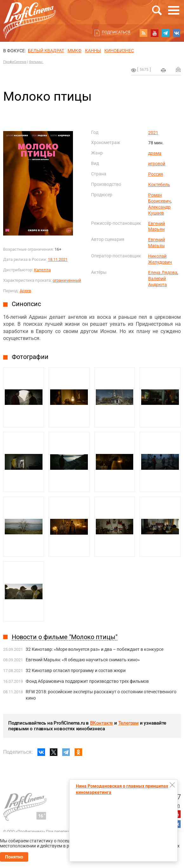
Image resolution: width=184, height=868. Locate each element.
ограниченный (67, 280)
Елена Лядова (163, 273)
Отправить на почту (178, 69)
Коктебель (159, 185)
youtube (154, 33)
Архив (25, 291)
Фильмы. (36, 62)
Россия (156, 174)
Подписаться (116, 32)
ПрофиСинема (15, 62)
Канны (93, 51)
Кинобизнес (119, 51)
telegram (166, 33)
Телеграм (128, 723)
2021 (153, 133)
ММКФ (75, 51)
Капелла (42, 270)
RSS (143, 33)
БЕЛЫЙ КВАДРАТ (46, 51)
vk (177, 33)
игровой (157, 164)
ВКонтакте (102, 723)
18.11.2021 (58, 259)
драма (155, 153)
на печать (163, 70)
